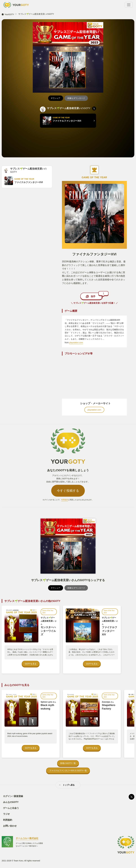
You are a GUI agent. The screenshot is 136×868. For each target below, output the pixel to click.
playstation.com (76, 343)
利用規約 (65, 500)
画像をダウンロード (76, 98)
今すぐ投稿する (68, 491)
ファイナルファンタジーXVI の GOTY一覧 (68, 771)
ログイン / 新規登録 (13, 796)
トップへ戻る (69, 785)
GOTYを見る (31, 664)
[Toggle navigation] (129, 5)
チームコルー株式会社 (27, 838)
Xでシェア (56, 98)
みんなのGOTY (11, 802)
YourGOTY (9, 14)
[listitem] (94, 108)
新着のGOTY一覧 (68, 763)
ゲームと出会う (11, 808)
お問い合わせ (10, 826)
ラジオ (6, 814)
